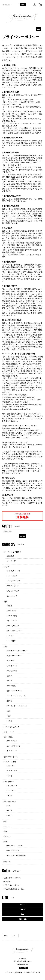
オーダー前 (11, 561)
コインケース (12, 621)
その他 (10, 721)
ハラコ (10, 816)
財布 (6, 602)
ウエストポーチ (13, 586)
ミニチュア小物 (10, 762)
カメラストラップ (14, 746)
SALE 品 (7, 862)
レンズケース (12, 751)
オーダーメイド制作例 (13, 552)
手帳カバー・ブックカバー (17, 651)
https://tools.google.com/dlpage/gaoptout (16, 428)
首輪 (9, 711)
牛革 (9, 806)
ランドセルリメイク (12, 727)
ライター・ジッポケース (16, 696)
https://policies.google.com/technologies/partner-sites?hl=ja (22, 404)
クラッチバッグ (13, 591)
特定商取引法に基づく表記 (14, 889)
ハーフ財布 (11, 641)
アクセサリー (9, 782)
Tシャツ (7, 837)
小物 (6, 647)
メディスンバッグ (14, 581)
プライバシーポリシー (12, 885)
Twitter (22, 910)
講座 (6, 842)
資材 (6, 832)
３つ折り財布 (12, 616)
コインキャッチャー (15, 631)
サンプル (8, 827)
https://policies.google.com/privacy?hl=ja (16, 409)
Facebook (23, 905)
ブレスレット (12, 786)
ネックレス (11, 766)
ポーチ (10, 681)
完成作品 (11, 556)
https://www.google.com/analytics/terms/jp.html (18, 397)
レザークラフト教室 (15, 846)
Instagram (22, 919)
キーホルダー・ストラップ (17, 706)
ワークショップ (13, 850)
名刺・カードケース (15, 656)
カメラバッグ (12, 596)
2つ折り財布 (12, 611)
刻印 (6, 822)
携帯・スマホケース (15, 691)
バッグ (7, 567)
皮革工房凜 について (12, 878)
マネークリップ (13, 626)
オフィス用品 (12, 671)
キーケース (11, 661)
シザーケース (9, 732)
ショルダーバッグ (14, 571)
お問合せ (7, 881)
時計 (9, 716)
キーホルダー (12, 771)
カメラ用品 (11, 686)
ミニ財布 (11, 636)
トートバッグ (12, 576)
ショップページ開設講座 (16, 856)
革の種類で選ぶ (10, 802)
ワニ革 (10, 811)
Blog (23, 914)
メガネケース (12, 666)
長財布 (10, 606)
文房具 (10, 676)
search (23, 5)
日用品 (10, 701)
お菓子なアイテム (11, 757)
